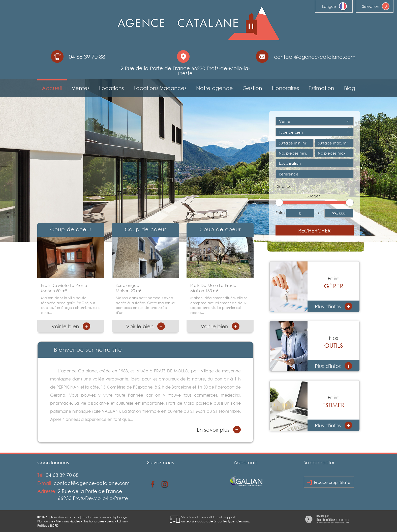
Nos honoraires (94, 521)
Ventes (81, 88)
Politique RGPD (48, 526)
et (320, 213)
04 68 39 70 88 (62, 475)
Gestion (252, 88)
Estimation (321, 88)
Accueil (52, 88)
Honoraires (285, 88)
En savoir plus (219, 430)
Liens (110, 521)
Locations (111, 88)
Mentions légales (68, 521)
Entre (280, 213)
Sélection (371, 6)
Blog (350, 88)
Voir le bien (71, 326)
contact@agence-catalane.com (315, 57)
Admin (121, 521)
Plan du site (45, 521)
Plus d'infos (333, 306)
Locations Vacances (160, 88)
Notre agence (215, 88)
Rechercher (314, 230)
